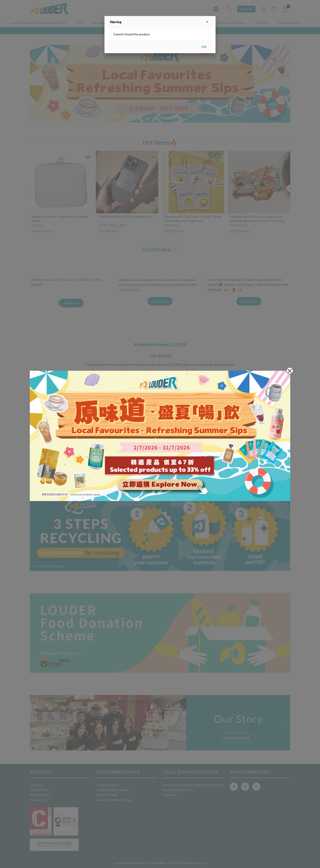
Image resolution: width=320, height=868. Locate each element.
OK (204, 47)
